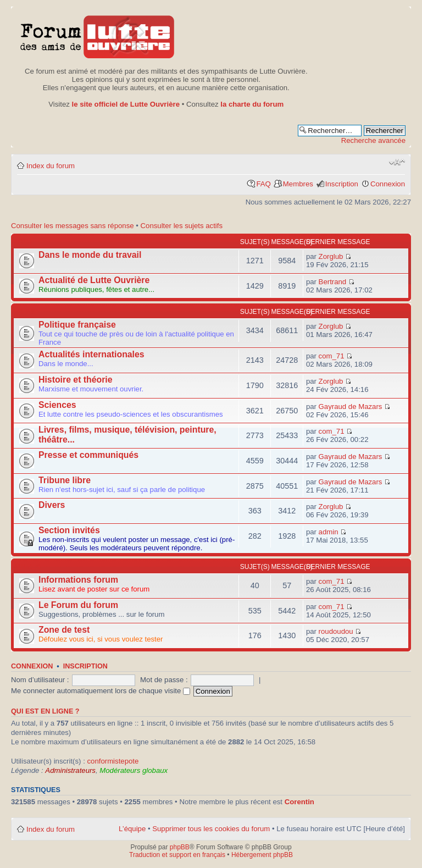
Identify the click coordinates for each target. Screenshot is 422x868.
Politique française (77, 325)
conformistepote (113, 761)
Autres (27, 567)
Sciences (57, 405)
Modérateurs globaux (134, 770)
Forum (26, 312)
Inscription (342, 184)
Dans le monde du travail (90, 255)
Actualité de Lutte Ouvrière (94, 280)
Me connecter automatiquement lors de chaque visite (101, 691)
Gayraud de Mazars (351, 407)
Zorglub (331, 256)
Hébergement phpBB (262, 855)
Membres (298, 184)
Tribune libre (65, 480)
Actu (23, 242)
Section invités (69, 530)
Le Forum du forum (78, 605)
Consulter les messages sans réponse (73, 226)
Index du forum (51, 166)
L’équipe (132, 829)
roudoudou (336, 631)
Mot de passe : (164, 680)
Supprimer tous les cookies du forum (211, 829)
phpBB (180, 847)
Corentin (299, 802)
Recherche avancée (373, 140)
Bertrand (333, 282)
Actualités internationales (91, 354)
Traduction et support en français (177, 855)
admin (329, 532)
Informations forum (78, 580)
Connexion (388, 184)
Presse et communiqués (88, 455)
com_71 (332, 356)
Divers (52, 505)
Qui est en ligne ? (45, 711)
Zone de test (64, 630)
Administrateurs (70, 770)
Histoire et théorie (76, 380)
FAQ (263, 184)
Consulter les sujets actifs (182, 226)
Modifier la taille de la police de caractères (397, 162)
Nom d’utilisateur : (40, 680)
